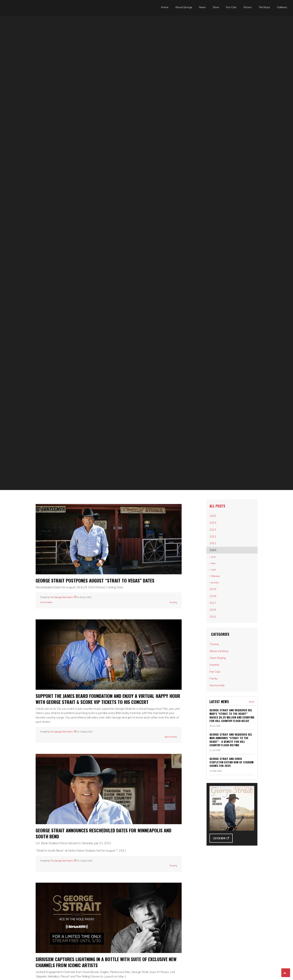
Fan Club (231, 7)
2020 (215, 559)
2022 (215, 542)
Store (216, 7)
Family (215, 716)
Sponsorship (171, 737)
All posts (219, 506)
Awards (216, 698)
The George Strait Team (63, 597)
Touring (173, 602)
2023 (215, 534)
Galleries (282, 7)
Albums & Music (221, 681)
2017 (215, 626)
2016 (215, 635)
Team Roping (220, 690)
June (214, 568)
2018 (215, 618)
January (216, 601)
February (217, 592)
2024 (215, 525)
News (202, 7)
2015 (215, 643)
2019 (215, 609)
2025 (215, 517)
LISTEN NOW (221, 878)
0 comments (46, 602)
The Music (264, 7)
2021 (215, 551)
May (214, 576)
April (215, 584)
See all (251, 741)
